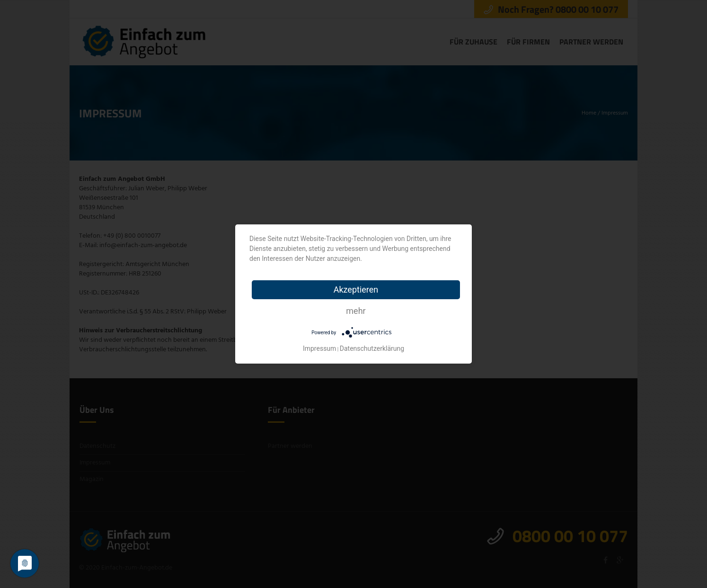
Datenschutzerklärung (372, 348)
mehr (356, 311)
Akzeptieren (356, 290)
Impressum (319, 348)
